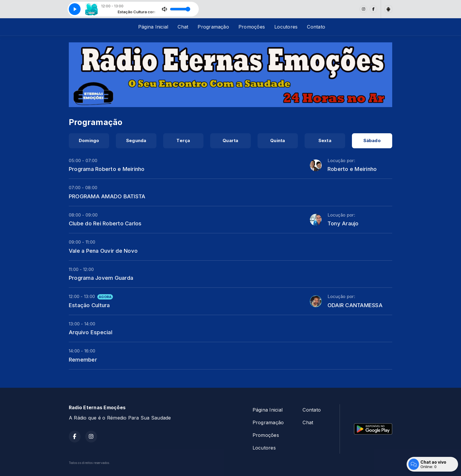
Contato (316, 27)
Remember (83, 360)
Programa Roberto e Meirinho (107, 169)
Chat (183, 27)
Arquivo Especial (91, 332)
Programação (213, 27)
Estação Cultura (89, 305)
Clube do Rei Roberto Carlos (105, 223)
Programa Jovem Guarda (101, 278)
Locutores (286, 27)
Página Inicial (153, 27)
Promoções (252, 27)
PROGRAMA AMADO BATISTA (107, 196)
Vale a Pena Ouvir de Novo (103, 251)
